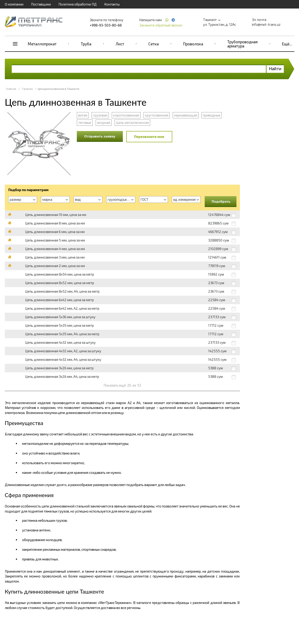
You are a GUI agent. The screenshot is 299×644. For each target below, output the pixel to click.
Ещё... (287, 44)
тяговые (85, 122)
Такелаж (27, 89)
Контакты (112, 4)
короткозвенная (126, 115)
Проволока (193, 44)
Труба (86, 44)
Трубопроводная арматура (242, 44)
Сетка (154, 44)
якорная (104, 122)
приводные (212, 115)
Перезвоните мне (149, 137)
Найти (275, 68)
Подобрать (221, 201)
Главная (11, 89)
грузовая (100, 115)
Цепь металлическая (132, 122)
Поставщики (41, 4)
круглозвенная (157, 115)
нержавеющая (186, 115)
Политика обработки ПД (78, 4)
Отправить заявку (100, 136)
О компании (14, 4)
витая (83, 115)
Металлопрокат (42, 44)
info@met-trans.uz (266, 24)
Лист (120, 44)
